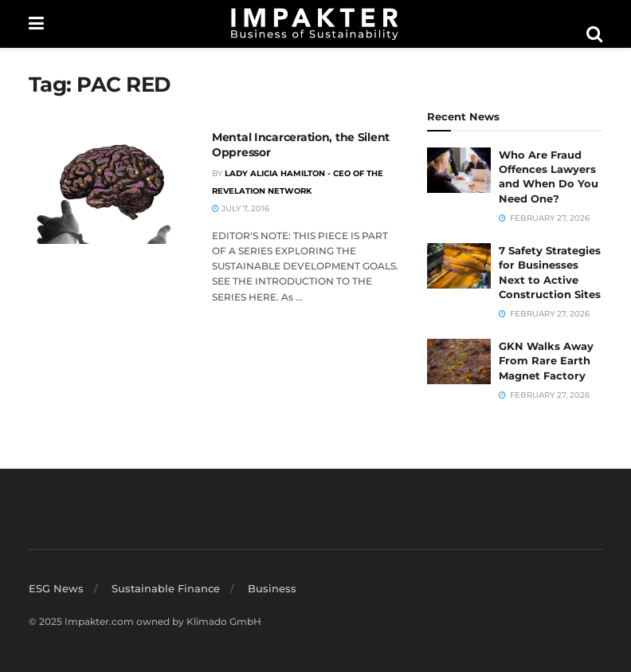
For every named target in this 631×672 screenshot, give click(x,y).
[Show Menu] (36, 24)
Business (272, 588)
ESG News (56, 588)
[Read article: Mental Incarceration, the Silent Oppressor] (108, 187)
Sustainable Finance (166, 588)
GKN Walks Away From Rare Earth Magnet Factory (546, 360)
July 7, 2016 (241, 208)
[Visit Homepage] (315, 24)
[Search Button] (594, 34)
